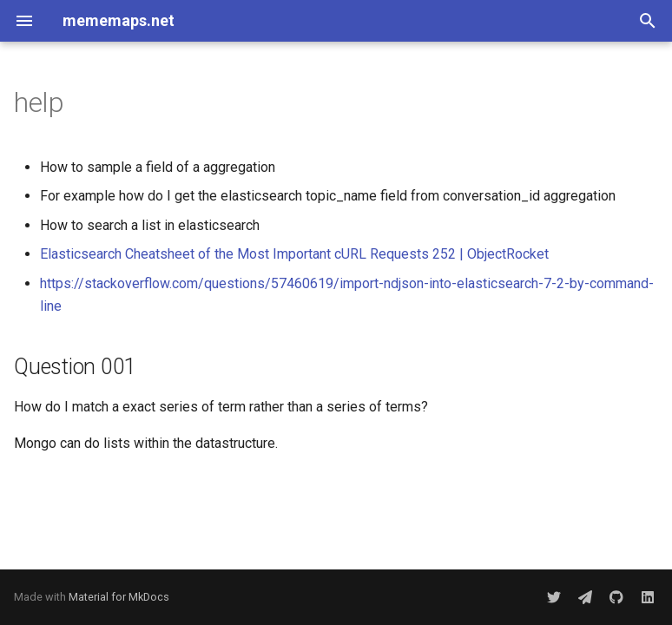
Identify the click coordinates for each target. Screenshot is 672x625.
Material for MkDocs (119, 597)
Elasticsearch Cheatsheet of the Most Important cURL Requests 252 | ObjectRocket (294, 254)
